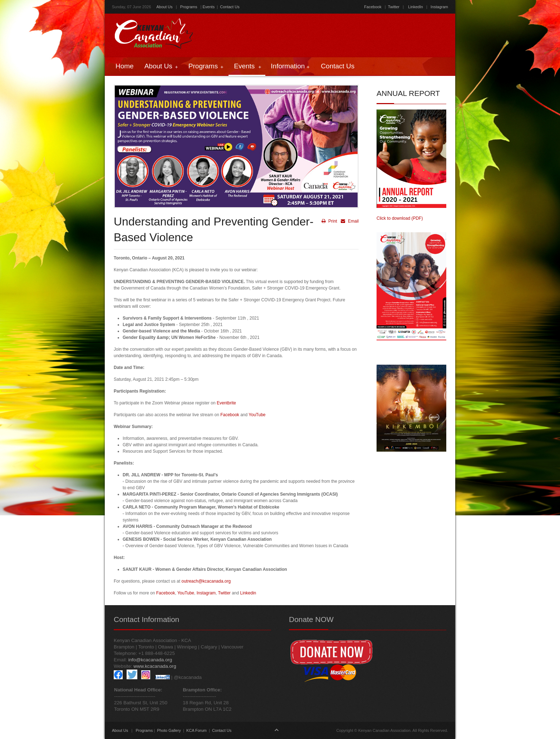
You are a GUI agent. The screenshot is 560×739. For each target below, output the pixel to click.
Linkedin (248, 593)
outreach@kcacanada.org (206, 581)
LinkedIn (416, 7)
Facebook (373, 7)
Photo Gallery (169, 730)
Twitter (394, 7)
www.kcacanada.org (155, 666)
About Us (164, 7)
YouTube (257, 415)
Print (329, 221)
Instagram (439, 7)
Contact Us (230, 7)
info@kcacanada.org (150, 660)
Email (349, 221)
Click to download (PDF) (400, 218)
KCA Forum (197, 730)
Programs (189, 7)
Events (209, 7)
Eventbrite (226, 403)
